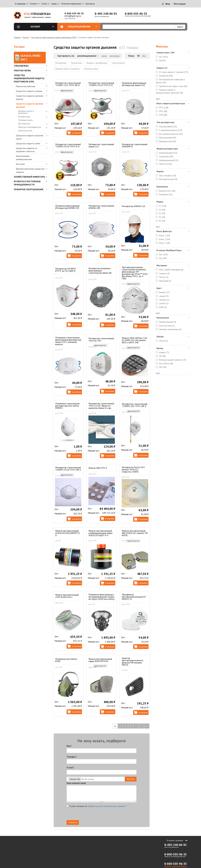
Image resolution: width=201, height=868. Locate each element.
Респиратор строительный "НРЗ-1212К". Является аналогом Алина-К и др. (101, 406)
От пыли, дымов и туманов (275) (174, 72)
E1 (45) (162, 213)
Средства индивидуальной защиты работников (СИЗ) (54, 37)
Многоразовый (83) (168, 138)
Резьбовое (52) (166, 194)
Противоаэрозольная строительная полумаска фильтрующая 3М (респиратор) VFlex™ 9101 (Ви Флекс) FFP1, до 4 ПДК (135, 273)
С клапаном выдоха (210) (171, 130)
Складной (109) (166, 157)
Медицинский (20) (167, 141)
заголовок (114, 56)
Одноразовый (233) (168, 127)
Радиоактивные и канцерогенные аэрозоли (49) (169, 91)
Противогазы (24, 124)
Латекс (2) (164, 277)
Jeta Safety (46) (166, 363)
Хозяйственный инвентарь (30, 177)
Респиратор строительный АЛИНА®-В (135, 145)
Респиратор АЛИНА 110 (133, 206)
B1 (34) (162, 221)
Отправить (73, 822)
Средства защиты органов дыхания (30, 105)
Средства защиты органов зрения (30, 97)
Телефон (72, 757)
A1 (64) (162, 210)
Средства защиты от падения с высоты (27, 150)
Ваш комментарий (76, 783)
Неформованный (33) (169, 160)
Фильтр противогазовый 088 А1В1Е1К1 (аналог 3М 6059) (135, 533)
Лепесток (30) (165, 164)
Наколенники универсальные (24, 158)
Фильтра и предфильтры (30, 127)
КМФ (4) (163, 307)
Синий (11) (164, 303)
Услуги (44, 4)
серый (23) (164, 296)
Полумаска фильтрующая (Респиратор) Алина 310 (134, 84)
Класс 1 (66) (164, 235)
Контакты (90, 4)
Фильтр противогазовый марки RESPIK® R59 (100, 660)
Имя (69, 746)
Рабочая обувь (22, 70)
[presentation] (111, 815)
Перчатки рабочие (26, 86)
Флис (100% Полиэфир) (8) (171, 270)
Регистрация (180, 4)
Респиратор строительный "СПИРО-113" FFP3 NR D (68, 84)
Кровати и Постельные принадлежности (27, 183)
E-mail (70, 767)
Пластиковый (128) (168, 176)
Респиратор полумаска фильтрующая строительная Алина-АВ (100, 271)
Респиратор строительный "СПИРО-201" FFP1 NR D (135, 405)
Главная (17, 37)
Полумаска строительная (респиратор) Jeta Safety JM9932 (67, 406)
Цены (54, 4)
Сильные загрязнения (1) (170, 329)
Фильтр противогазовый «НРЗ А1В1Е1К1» (67, 596)
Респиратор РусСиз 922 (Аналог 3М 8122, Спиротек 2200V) (133, 469)
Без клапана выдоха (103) (171, 134)
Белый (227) (164, 292)
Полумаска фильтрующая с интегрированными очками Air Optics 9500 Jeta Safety (101, 597)
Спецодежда (21, 66)
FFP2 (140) (164, 108)
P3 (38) (162, 217)
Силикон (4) (164, 273)
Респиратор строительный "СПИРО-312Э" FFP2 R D (101, 84)
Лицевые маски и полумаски (26, 112)
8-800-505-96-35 (74, 13)
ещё (158, 99)
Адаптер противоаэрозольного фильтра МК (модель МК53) (133, 661)
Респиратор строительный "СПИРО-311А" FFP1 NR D (68, 469)
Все (144, 56)
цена (104, 56)
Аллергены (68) (166, 76)
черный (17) (164, 300)
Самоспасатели (25, 131)
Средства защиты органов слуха (30, 137)
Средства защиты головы (29, 91)
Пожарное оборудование (29, 189)
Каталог (42, 27)
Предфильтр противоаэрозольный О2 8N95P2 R (134, 597)
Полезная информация (71, 4)
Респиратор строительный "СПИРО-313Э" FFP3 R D (68, 145)
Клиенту (34, 4)
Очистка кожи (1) (167, 326)
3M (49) (162, 356)
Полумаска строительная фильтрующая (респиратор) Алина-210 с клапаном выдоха (68, 341)
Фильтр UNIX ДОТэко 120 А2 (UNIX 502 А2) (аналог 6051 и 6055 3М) (134, 340)
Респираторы (24, 117)
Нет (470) (163, 57)
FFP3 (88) (163, 115)
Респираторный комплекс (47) (173, 360)
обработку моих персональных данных (106, 806)
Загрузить (131, 779)
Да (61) (162, 60)
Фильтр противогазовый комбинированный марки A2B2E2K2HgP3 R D (100, 533)
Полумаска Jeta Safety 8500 (66, 660)
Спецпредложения (82, 27)
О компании (20, 4)
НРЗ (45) (163, 367)
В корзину (77, 133)
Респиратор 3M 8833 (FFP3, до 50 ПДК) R (66, 270)
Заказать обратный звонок (176, 866)
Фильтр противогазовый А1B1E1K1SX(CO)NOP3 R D (67, 533)
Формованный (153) (168, 153)
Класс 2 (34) (164, 239)
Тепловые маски (25, 120)
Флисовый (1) (165, 281)
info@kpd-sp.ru (73, 16)
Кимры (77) (164, 352)
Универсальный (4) (167, 322)
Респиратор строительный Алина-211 (101, 145)
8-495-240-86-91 (106, 14)
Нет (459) (163, 255)
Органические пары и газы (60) (173, 86)
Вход (168, 4)
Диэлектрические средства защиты (30, 170)
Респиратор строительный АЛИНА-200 (101, 207)
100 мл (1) (164, 341)
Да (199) (163, 258)
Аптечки (20, 164)
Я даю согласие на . (97, 806)
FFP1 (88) (163, 111)
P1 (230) (163, 206)
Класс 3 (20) (164, 243)
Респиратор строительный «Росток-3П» (101, 339)
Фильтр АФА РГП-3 (98, 468)
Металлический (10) (168, 179)
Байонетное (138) (167, 191)
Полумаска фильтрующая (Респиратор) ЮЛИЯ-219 (67, 207)
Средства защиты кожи (28, 143)
